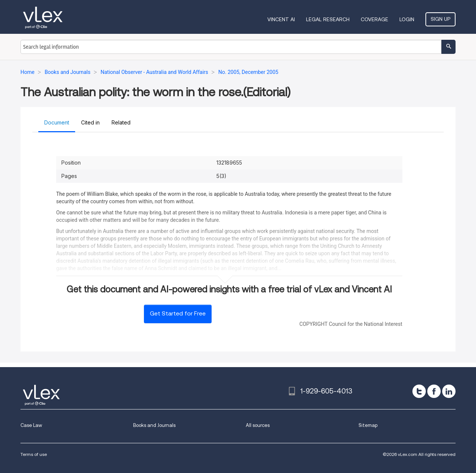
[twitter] (419, 391)
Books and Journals (154, 425)
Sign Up (440, 19)
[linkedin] (449, 391)
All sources (258, 425)
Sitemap (368, 425)
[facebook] (434, 391)
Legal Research (328, 19)
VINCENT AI (281, 19)
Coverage (374, 19)
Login (407, 19)
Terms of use (34, 454)
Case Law (31, 425)
